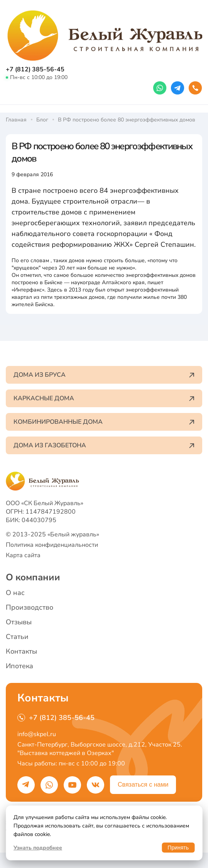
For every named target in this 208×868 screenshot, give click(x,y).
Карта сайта (23, 555)
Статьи (17, 637)
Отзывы (19, 622)
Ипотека (19, 666)
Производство (30, 607)
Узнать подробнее (38, 848)
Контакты (21, 651)
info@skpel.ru (37, 734)
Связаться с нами (143, 785)
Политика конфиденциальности (52, 545)
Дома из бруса (104, 375)
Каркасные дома (104, 398)
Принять (178, 848)
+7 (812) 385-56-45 (35, 69)
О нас (15, 593)
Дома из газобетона (104, 445)
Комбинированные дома (104, 422)
